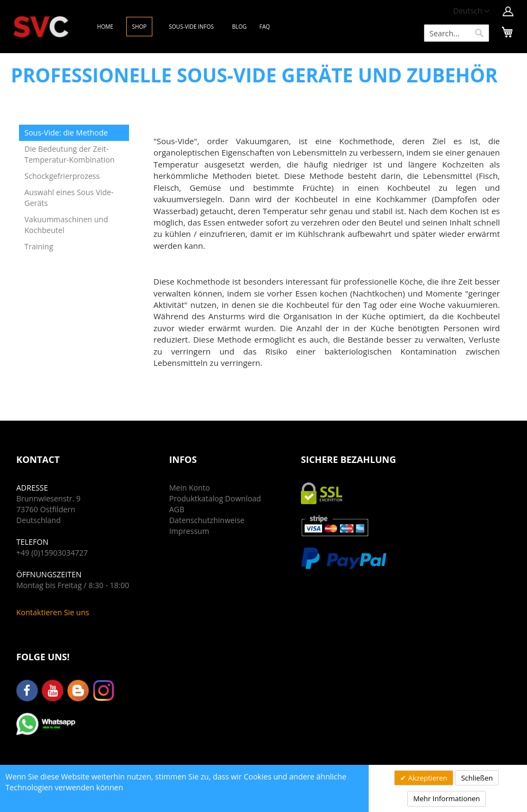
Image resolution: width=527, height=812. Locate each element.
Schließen (477, 778)
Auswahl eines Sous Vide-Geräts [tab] (69, 198)
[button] (471, 11)
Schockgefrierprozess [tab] (62, 176)
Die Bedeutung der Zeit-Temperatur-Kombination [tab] (69, 154)
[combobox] (457, 33)
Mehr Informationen (446, 798)
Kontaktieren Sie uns (53, 612)
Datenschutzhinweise (207, 520)
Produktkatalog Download (215, 498)
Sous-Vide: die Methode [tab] (66, 133)
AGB (177, 509)
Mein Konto (189, 488)
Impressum (189, 531)
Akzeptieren (427, 778)
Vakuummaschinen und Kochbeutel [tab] (66, 225)
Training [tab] (39, 246)
